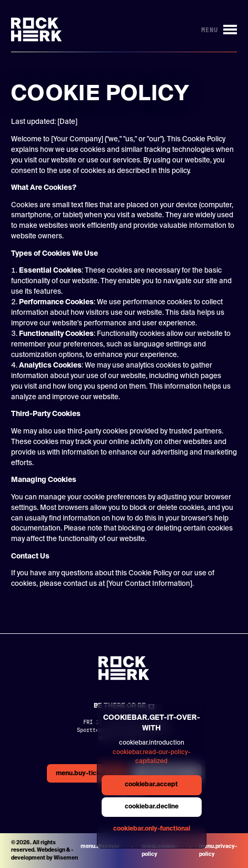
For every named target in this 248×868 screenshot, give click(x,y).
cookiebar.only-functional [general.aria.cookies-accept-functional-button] (152, 829)
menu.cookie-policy (160, 850)
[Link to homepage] (37, 30)
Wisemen (66, 858)
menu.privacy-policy (218, 850)
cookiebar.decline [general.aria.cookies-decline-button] (152, 807)
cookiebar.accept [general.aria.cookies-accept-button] (151, 785)
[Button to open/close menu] (219, 30)
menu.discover (100, 846)
